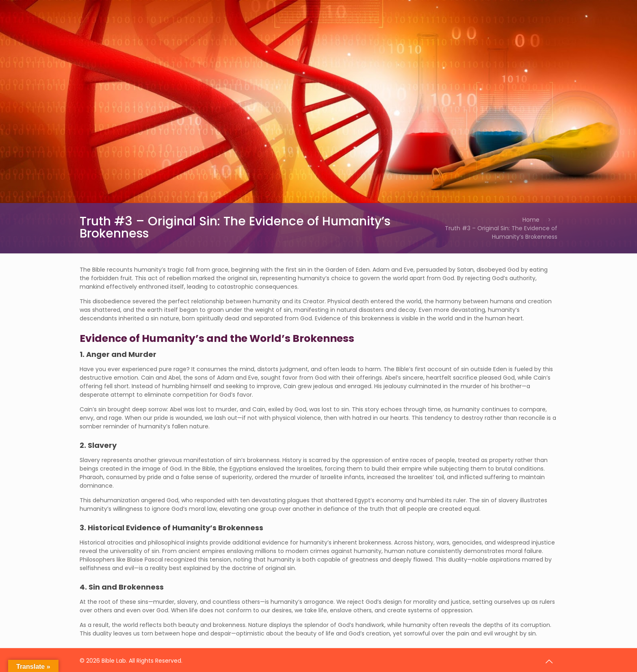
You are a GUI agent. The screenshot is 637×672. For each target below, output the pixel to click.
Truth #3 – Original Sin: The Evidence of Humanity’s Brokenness (501, 232)
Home (531, 220)
